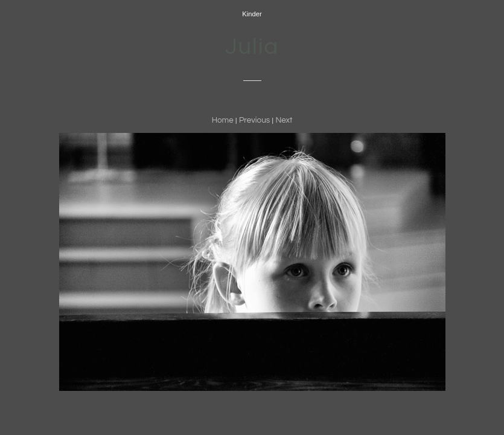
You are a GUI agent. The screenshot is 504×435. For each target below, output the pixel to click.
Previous (254, 120)
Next (284, 120)
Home (223, 120)
